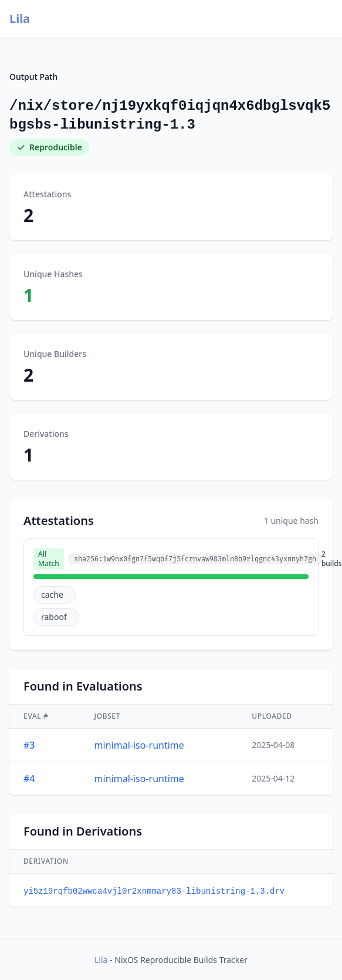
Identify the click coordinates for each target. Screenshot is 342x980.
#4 (29, 779)
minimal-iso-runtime (139, 745)
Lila (20, 18)
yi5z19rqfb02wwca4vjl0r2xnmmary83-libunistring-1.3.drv (154, 891)
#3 (29, 745)
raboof (54, 617)
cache (52, 595)
